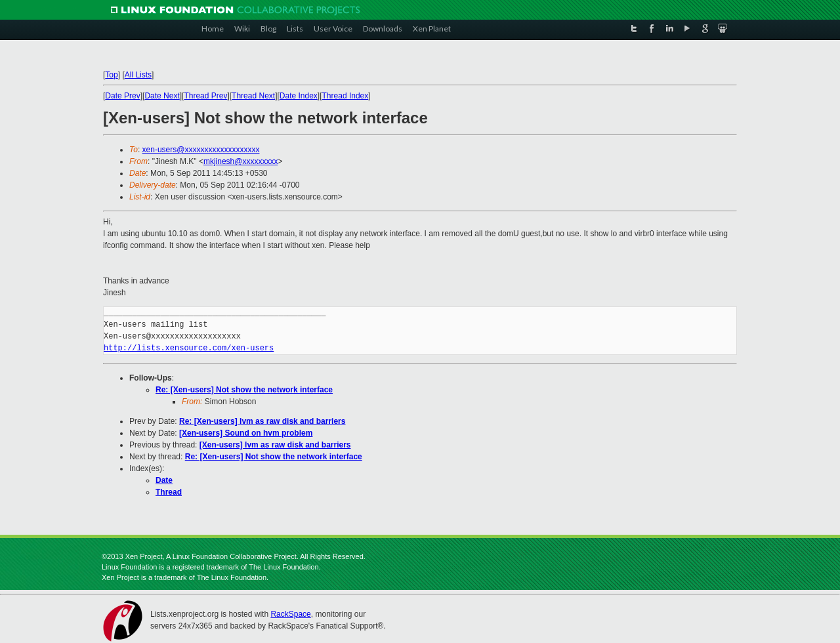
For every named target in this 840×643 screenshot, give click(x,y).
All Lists (138, 75)
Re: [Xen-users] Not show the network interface (244, 390)
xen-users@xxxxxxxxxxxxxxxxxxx (201, 150)
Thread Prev (205, 96)
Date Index (299, 96)
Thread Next (253, 96)
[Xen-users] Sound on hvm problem (246, 433)
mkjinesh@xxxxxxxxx (241, 161)
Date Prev (122, 96)
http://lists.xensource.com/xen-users (189, 348)
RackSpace (290, 614)
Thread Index (346, 96)
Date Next (162, 96)
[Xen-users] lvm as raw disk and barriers (275, 445)
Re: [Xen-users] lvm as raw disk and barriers (262, 421)
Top (111, 75)
